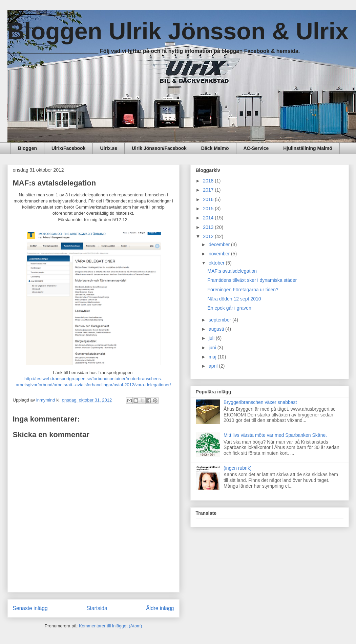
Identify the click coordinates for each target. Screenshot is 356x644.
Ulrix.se (109, 148)
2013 (209, 227)
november (220, 254)
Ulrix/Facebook (68, 148)
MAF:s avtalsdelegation (232, 271)
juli (212, 338)
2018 (209, 181)
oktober (217, 263)
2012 (209, 236)
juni (213, 348)
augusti (217, 329)
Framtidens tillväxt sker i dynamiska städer (252, 280)
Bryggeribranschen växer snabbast (260, 402)
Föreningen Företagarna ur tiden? (243, 290)
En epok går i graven (229, 308)
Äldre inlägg (160, 608)
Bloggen (27, 148)
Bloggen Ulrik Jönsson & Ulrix (178, 31)
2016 (209, 199)
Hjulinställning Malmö (308, 148)
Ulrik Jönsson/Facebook (159, 148)
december (220, 245)
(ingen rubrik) (237, 468)
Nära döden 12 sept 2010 (234, 299)
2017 (209, 190)
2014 (209, 218)
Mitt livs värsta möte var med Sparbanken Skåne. (275, 435)
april (214, 366)
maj (213, 357)
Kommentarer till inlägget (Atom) (110, 626)
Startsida (97, 608)
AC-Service (256, 148)
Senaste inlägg (30, 608)
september (221, 320)
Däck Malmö (215, 148)
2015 (209, 209)
